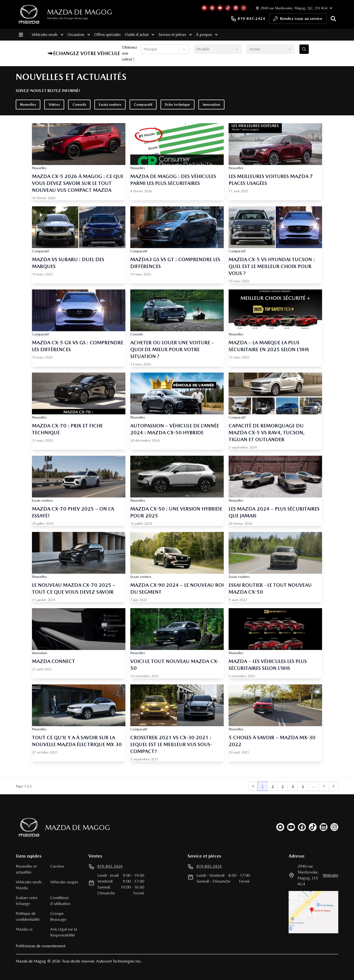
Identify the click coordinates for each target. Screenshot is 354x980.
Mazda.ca (24, 929)
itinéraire (331, 875)
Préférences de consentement (41, 946)
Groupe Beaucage (58, 916)
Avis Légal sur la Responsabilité (64, 932)
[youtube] (291, 827)
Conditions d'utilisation (60, 901)
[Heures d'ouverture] (293, 8)
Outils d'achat (139, 35)
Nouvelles (28, 105)
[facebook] (302, 827)
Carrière (57, 866)
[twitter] (280, 827)
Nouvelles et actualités (26, 869)
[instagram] (334, 827)
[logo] (29, 14)
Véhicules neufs (47, 35)
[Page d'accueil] (28, 827)
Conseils (79, 105)
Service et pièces (175, 35)
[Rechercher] (333, 19)
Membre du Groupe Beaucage (68, 18)
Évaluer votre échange (27, 901)
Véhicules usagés (64, 882)
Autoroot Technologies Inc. (119, 961)
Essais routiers (110, 105)
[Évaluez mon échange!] (304, 49)
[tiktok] (313, 827)
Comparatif (143, 105)
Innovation (211, 105)
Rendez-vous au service (298, 20)
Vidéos (54, 105)
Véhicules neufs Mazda (29, 885)
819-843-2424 (248, 19)
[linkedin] (324, 827)
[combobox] (144, 49)
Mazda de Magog (80, 12)
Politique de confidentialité (28, 916)
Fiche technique (177, 105)
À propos (207, 35)
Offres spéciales (107, 35)
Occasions (79, 35)
